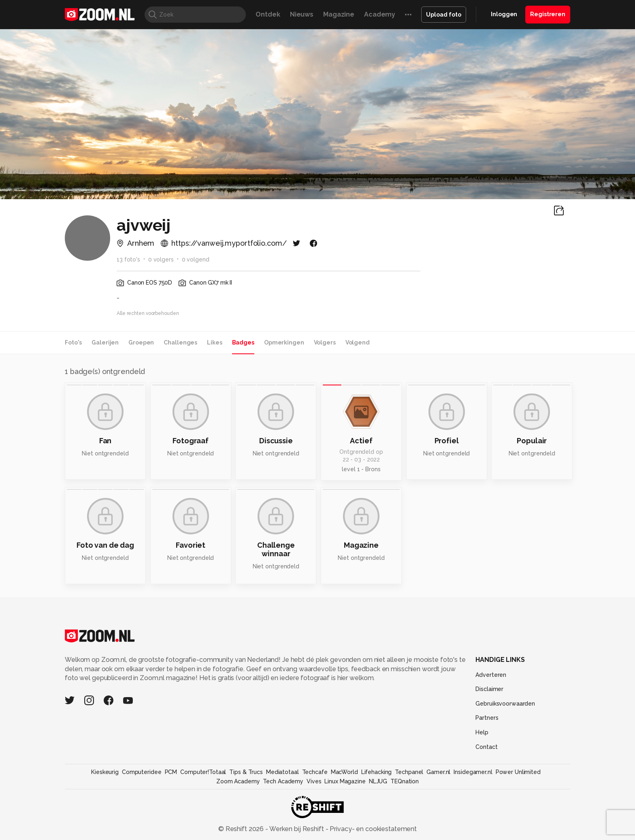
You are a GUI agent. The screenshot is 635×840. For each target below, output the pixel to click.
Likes (214, 342)
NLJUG (378, 781)
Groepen (141, 342)
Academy (380, 14)
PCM (171, 772)
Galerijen (105, 342)
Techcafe (315, 772)
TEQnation (405, 781)
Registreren (548, 14)
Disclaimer (489, 689)
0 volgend (196, 259)
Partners (487, 718)
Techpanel (409, 772)
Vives (314, 781)
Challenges (180, 342)
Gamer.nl (438, 772)
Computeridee (142, 772)
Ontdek (268, 14)
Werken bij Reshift (297, 829)
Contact (486, 747)
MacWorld (344, 772)
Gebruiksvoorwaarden (505, 704)
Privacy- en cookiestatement (372, 829)
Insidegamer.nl (473, 772)
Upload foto (444, 15)
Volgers (325, 342)
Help (482, 732)
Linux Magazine (345, 781)
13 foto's (128, 259)
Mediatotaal (282, 772)
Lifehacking (377, 772)
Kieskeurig (105, 772)
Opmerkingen (284, 342)
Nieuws (302, 14)
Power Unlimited (518, 772)
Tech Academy (283, 781)
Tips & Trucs (246, 772)
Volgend (358, 342)
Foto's (73, 342)
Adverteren (491, 675)
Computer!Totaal (203, 772)
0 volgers (161, 259)
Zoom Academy (238, 781)
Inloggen (504, 14)
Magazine (339, 14)
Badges (243, 342)
